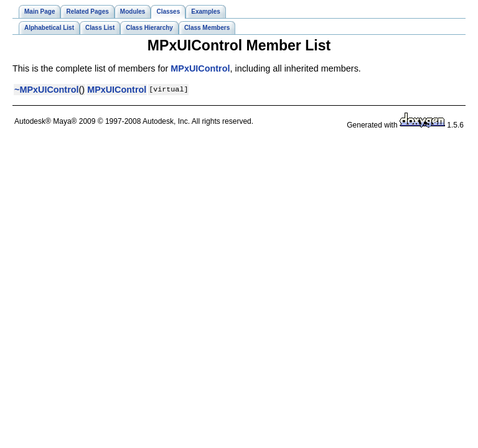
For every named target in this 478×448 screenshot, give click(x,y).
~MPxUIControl (47, 90)
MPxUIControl (200, 68)
